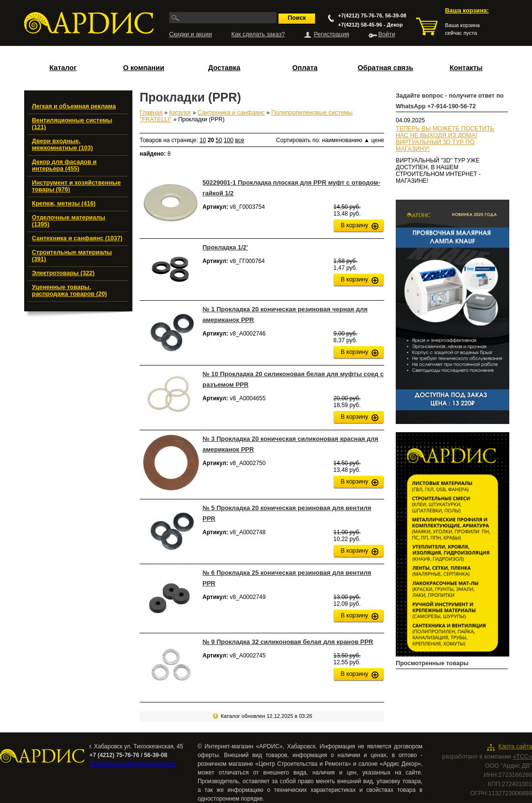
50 (219, 140)
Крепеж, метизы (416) (64, 204)
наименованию (346, 140)
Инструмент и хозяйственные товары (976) (76, 186)
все (239, 140)
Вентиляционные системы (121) (72, 124)
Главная (151, 113)
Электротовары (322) (63, 273)
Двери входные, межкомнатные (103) (62, 145)
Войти (387, 34)
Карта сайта (515, 746)
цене (378, 140)
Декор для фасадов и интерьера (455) (64, 165)
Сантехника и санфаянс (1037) (77, 238)
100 (229, 140)
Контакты (466, 68)
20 (211, 140)
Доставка (224, 68)
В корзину (354, 225)
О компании (144, 68)
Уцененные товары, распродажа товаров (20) (69, 291)
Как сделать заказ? (258, 34)
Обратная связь (385, 68)
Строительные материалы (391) (72, 256)
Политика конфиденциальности (132, 764)
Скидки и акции (191, 34)
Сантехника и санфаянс (231, 113)
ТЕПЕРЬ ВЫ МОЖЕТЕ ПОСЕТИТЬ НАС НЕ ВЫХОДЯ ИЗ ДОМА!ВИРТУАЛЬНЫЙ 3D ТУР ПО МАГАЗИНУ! (445, 139)
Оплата (305, 68)
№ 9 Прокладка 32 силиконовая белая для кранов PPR (288, 642)
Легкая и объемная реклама (74, 106)
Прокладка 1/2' (225, 247)
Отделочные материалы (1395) (69, 221)
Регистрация (332, 34)
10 (203, 140)
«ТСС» (522, 757)
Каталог (63, 68)
